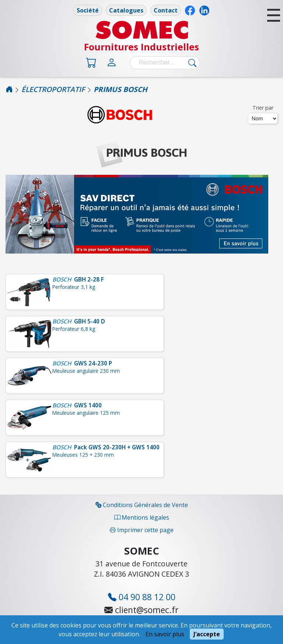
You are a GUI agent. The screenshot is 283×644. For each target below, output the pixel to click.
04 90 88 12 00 (142, 597)
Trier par (263, 108)
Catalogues (126, 10)
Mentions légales (142, 517)
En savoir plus (165, 634)
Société (88, 10)
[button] (274, 15)
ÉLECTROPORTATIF (53, 89)
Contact (166, 10)
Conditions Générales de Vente (142, 505)
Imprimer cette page (142, 530)
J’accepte (207, 634)
